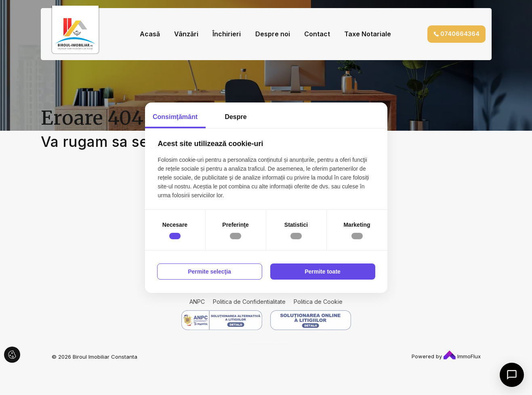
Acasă (150, 34)
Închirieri (227, 34)
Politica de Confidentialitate (249, 302)
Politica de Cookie (318, 302)
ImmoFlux (462, 356)
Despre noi (273, 34)
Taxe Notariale (368, 34)
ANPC (197, 302)
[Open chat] (512, 375)
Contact (317, 34)
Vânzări (186, 34)
